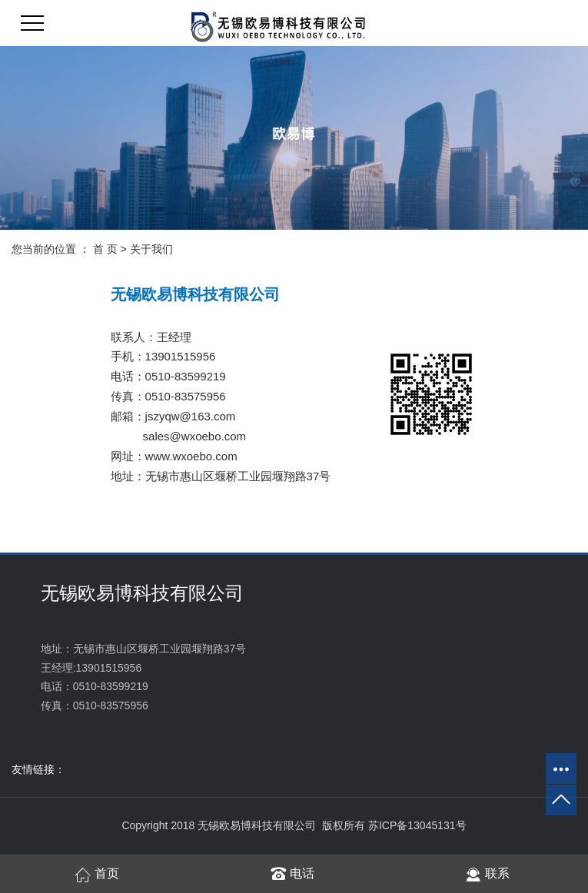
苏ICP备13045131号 (417, 825)
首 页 (105, 249)
